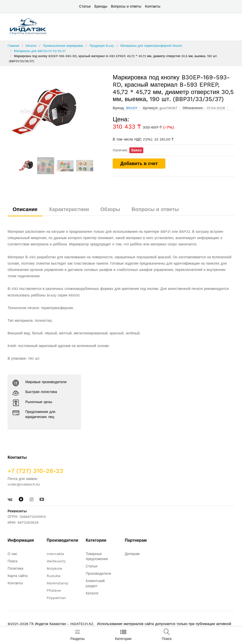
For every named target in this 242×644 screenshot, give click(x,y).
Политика (15, 568)
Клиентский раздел (95, 583)
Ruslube (54, 576)
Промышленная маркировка (63, 46)
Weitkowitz (56, 561)
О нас (12, 554)
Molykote (54, 568)
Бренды (101, 6)
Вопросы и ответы (126, 6)
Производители (98, 573)
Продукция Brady (102, 46)
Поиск (13, 561)
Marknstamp (57, 583)
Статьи (85, 6)
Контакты (153, 6)
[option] (56, 112)
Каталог (31, 46)
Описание (25, 209)
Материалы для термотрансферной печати (151, 46)
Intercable (55, 554)
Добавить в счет (139, 163)
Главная (13, 46)
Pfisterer (54, 590)
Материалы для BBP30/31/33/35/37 (40, 51)
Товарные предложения (97, 556)
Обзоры (110, 209)
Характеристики (69, 209)
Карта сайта (18, 576)
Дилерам (132, 554)
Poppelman (56, 598)
